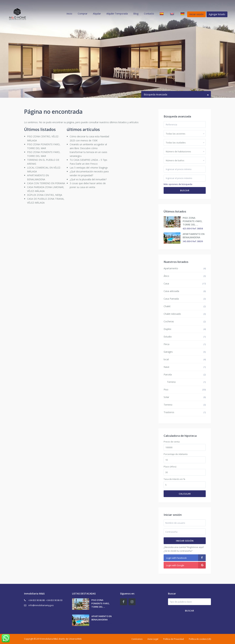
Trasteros (169, 412)
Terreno (171, 382)
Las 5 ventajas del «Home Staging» (89, 168)
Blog (136, 14)
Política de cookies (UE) (200, 639)
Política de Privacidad (174, 639)
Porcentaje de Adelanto (176, 454)
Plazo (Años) (170, 467)
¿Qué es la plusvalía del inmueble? (88, 179)
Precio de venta (172, 442)
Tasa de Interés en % (174, 479)
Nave (166, 367)
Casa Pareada (171, 299)
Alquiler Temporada (117, 14)
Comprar (83, 14)
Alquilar (97, 14)
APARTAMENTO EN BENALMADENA (194, 236)
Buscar (185, 190)
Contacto (149, 14)
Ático (166, 276)
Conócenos (137, 639)
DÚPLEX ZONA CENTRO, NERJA (45, 195)
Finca (166, 344)
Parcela (168, 374)
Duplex (167, 329)
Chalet (167, 306)
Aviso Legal (153, 639)
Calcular (185, 494)
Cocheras (169, 321)
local (166, 359)
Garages (168, 352)
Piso (166, 389)
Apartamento (171, 268)
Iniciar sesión (185, 541)
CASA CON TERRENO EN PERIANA (46, 183)
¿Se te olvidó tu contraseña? (178, 551)
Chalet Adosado (172, 314)
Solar (166, 397)
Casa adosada (171, 291)
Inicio (69, 14)
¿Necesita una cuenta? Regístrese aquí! (184, 547)
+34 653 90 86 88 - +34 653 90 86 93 (45, 600)
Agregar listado (217, 14)
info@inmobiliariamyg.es (41, 605)
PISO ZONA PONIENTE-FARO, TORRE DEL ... (192, 221)
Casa (166, 283)
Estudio (168, 337)
